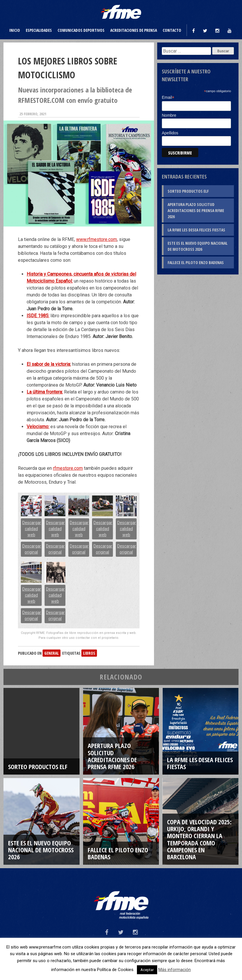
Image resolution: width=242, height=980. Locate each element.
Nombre (169, 115)
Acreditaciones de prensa (134, 30)
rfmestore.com (68, 468)
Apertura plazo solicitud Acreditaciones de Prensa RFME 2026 (196, 210)
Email (168, 98)
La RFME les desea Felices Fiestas (196, 230)
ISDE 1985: (38, 316)
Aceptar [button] (147, 970)
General (52, 653)
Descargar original (32, 549)
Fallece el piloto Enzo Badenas (196, 262)
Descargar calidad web (32, 529)
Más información (175, 970)
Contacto (172, 30)
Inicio (15, 30)
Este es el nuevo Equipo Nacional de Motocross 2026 (198, 246)
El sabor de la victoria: (49, 364)
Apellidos (170, 133)
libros (89, 653)
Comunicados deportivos (81, 30)
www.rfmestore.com (97, 239)
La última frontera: (45, 392)
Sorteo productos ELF (188, 191)
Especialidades (39, 30)
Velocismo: (38, 427)
